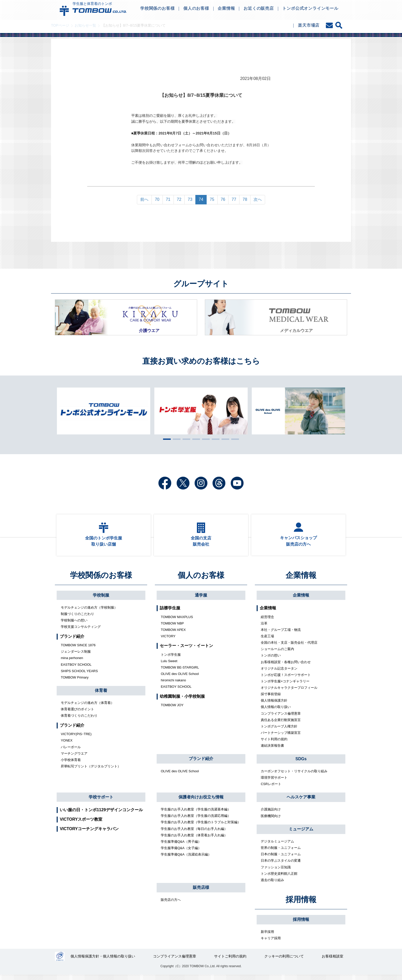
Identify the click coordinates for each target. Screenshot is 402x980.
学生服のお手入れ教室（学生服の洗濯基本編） (196, 814)
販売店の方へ (171, 904)
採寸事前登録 (271, 699)
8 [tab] (234, 439)
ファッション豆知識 (276, 872)
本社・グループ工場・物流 (281, 634)
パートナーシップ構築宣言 (281, 737)
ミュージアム (301, 834)
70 (157, 199)
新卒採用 (267, 936)
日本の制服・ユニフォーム (281, 859)
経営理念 (267, 622)
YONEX (67, 745)
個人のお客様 (201, 580)
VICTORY (168, 641)
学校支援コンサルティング (81, 631)
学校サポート (101, 802)
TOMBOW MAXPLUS (177, 622)
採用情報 (301, 904)
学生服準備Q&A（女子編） (181, 853)
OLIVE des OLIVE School (180, 678)
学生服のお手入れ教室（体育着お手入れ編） (194, 840)
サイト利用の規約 (274, 744)
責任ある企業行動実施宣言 (281, 724)
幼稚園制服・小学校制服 (182, 701)
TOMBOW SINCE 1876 (78, 650)
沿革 (264, 628)
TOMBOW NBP (172, 628)
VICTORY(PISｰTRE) (76, 739)
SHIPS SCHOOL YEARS (79, 676)
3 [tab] (185, 439)
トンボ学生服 (171, 659)
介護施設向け (271, 814)
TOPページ (60, 25)
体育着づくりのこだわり (79, 720)
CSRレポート (271, 789)
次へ (258, 199)
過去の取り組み (272, 885)
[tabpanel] (201, 411)
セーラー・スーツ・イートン (186, 650)
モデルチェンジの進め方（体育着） (87, 707)
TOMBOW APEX (173, 634)
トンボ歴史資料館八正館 (279, 878)
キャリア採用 (271, 943)
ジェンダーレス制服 (76, 656)
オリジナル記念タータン (279, 673)
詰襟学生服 (170, 613)
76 (223, 199)
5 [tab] (205, 439)
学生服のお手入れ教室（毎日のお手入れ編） (194, 833)
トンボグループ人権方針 (279, 731)
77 (234, 199)
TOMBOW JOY (172, 710)
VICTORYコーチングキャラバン (89, 833)
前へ (144, 199)
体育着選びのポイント (77, 714)
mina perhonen (72, 663)
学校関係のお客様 (101, 580)
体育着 (101, 695)
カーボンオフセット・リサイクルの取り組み (294, 776)
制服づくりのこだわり (77, 618)
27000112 (60, 962)
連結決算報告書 (272, 750)
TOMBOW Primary (75, 682)
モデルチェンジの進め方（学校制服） (89, 612)
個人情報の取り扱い (276, 712)
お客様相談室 (333, 962)
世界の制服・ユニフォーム (281, 852)
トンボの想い (271, 660)
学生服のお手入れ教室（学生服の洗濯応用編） (196, 820)
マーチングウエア (74, 758)
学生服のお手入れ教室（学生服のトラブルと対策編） (201, 827)
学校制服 (101, 600)
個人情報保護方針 (274, 705)
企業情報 (301, 580)
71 (168, 199)
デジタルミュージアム (277, 846)
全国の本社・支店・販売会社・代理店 (289, 647)
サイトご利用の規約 (230, 962)
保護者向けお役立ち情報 (201, 802)
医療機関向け (271, 821)
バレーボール (71, 752)
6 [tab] (214, 439)
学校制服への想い (74, 625)
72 (179, 199)
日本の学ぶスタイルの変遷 (281, 865)
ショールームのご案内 (277, 654)
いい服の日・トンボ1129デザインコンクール (101, 814)
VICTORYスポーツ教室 (81, 824)
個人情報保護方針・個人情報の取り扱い (103, 962)
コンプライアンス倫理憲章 (281, 718)
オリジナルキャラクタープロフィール (289, 692)
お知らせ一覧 (85, 25)
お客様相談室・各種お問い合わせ (286, 667)
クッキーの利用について (284, 962)
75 (212, 199)
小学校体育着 (71, 764)
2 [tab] (175, 439)
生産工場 (267, 641)
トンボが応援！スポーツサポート (286, 679)
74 (201, 199)
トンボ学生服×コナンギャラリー (285, 686)
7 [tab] (224, 439)
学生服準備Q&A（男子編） (181, 846)
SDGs (301, 763)
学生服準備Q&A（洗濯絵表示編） (186, 859)
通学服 (201, 600)
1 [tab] (166, 439)
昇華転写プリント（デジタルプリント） (91, 771)
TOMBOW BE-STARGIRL (180, 672)
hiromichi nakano (173, 685)
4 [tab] (195, 439)
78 (245, 199)
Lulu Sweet (169, 666)
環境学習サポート (274, 782)
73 (190, 199)
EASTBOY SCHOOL (76, 669)
